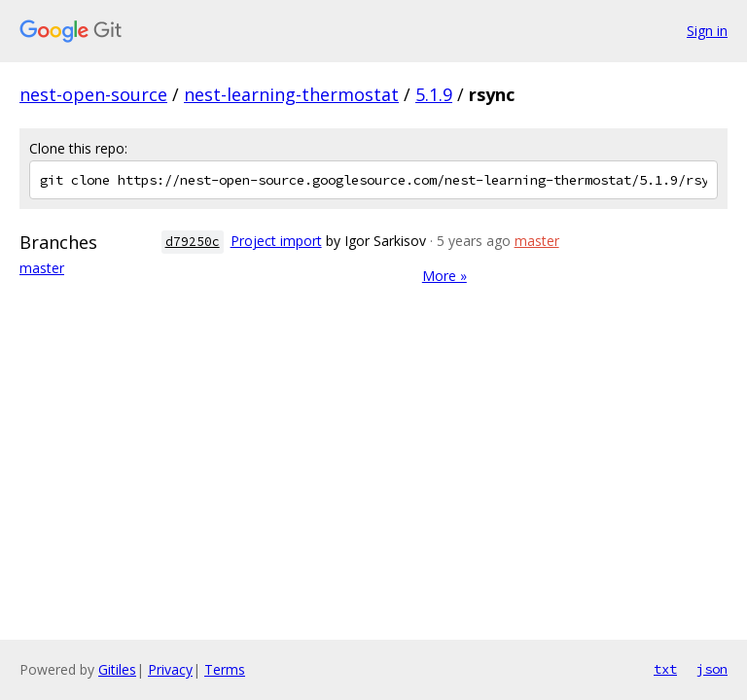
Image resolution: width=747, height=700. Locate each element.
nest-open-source (93, 94)
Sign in (707, 31)
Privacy (170, 669)
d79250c (193, 242)
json (712, 669)
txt (665, 669)
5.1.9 (434, 94)
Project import (276, 241)
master (42, 268)
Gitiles (117, 669)
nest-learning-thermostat (291, 94)
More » (445, 276)
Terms (225, 669)
